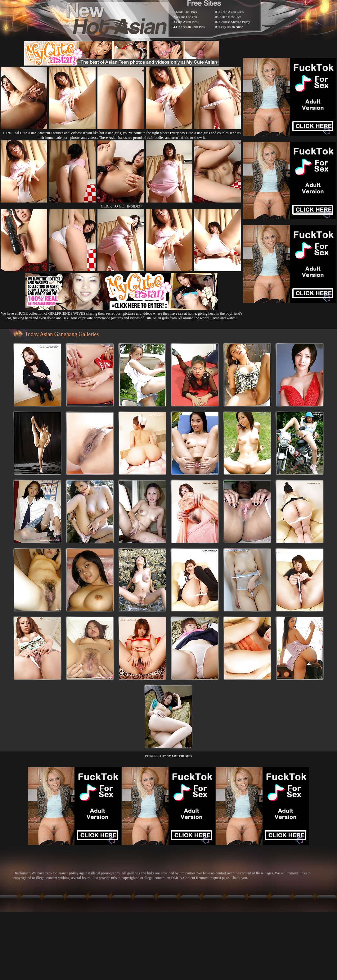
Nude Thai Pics (186, 12)
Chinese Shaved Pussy (235, 22)
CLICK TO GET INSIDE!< (122, 206)
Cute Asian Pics (187, 22)
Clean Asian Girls (231, 12)
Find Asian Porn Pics (190, 27)
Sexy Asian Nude (231, 27)
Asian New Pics (230, 17)
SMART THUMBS (180, 756)
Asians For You (186, 17)
